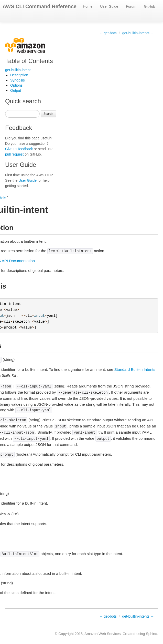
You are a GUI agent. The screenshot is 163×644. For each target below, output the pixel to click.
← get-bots (108, 33)
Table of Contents (29, 61)
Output (16, 90)
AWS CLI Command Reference (40, 6)
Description (19, 75)
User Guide (109, 6)
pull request (14, 154)
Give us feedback (19, 149)
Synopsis (18, 80)
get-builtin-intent (18, 70)
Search (48, 114)
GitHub (150, 6)
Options (16, 85)
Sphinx (151, 634)
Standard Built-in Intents (135, 369)
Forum (131, 6)
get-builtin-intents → (138, 33)
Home (88, 6)
